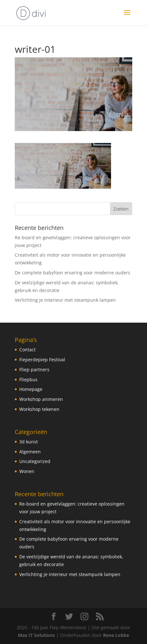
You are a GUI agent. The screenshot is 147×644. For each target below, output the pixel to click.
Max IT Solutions (36, 635)
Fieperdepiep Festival (42, 360)
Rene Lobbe (116, 635)
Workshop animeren (41, 399)
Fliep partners (34, 369)
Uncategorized (35, 461)
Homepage (31, 389)
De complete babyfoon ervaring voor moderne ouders (73, 273)
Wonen (27, 471)
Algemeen (30, 452)
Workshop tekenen (39, 409)
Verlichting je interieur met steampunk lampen (65, 300)
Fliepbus (28, 379)
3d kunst (29, 442)
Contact (27, 350)
